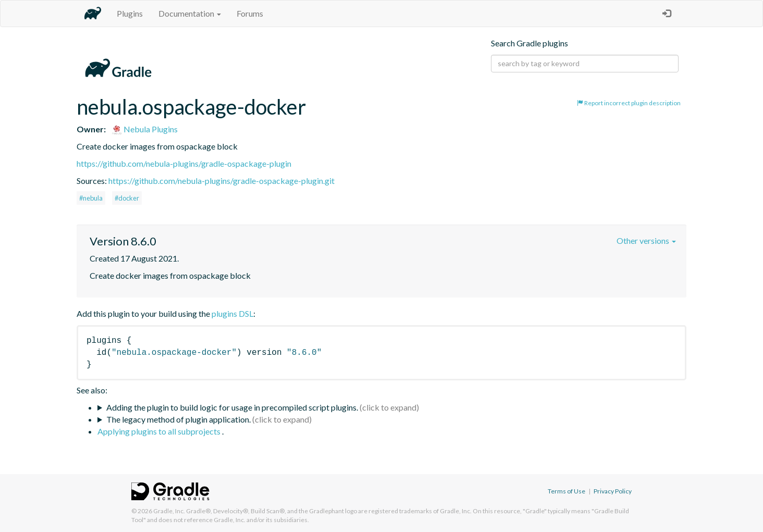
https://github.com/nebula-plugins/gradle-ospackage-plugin (184, 163)
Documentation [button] (190, 13)
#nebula (91, 198)
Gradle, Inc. (169, 511)
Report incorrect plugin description (629, 103)
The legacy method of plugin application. (179, 419)
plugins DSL (232, 313)
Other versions (646, 240)
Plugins (130, 13)
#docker (127, 198)
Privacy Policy (613, 491)
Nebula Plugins (145, 129)
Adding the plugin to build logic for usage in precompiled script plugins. (232, 407)
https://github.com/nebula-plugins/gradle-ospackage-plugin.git (221, 181)
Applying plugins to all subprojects (160, 431)
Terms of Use (567, 491)
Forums (250, 13)
